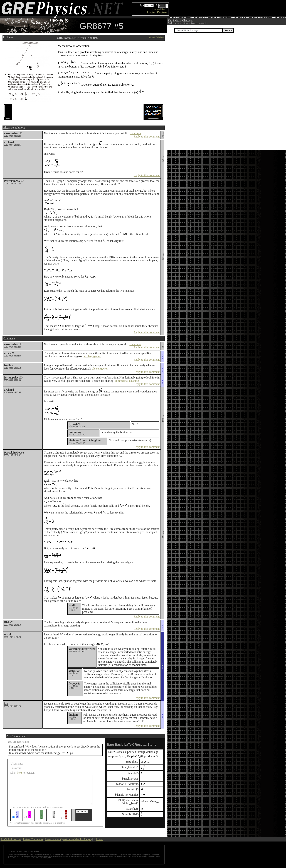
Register (162, 12)
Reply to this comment (147, 137)
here (19, 773)
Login (151, 12)
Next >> (165, 9)
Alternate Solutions (156, 37)
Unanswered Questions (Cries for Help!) (68, 839)
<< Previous (155, 9)
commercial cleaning (127, 381)
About (99, 839)
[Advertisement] (146, 26)
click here (135, 133)
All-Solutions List (11, 839)
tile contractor (100, 369)
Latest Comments (33, 839)
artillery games (92, 356)
